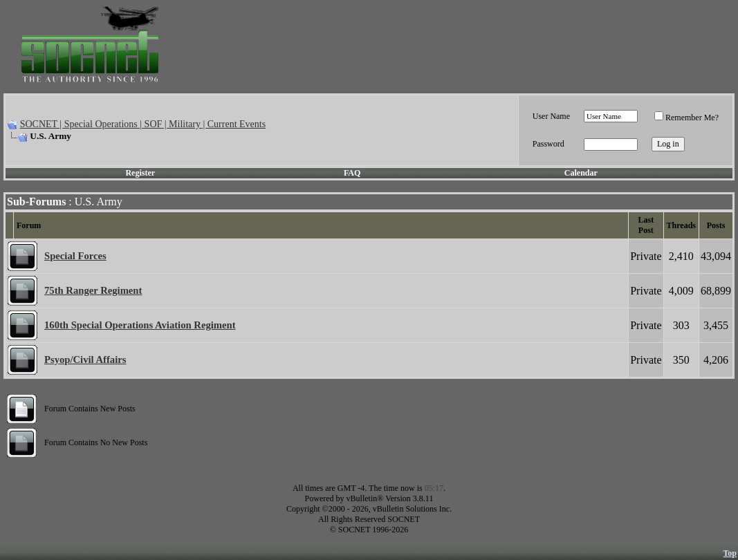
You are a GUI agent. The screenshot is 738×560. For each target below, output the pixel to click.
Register (140, 173)
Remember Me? (686, 118)
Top (730, 553)
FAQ (352, 173)
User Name (551, 116)
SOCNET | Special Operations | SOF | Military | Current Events (143, 124)
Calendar (581, 173)
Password (548, 144)
